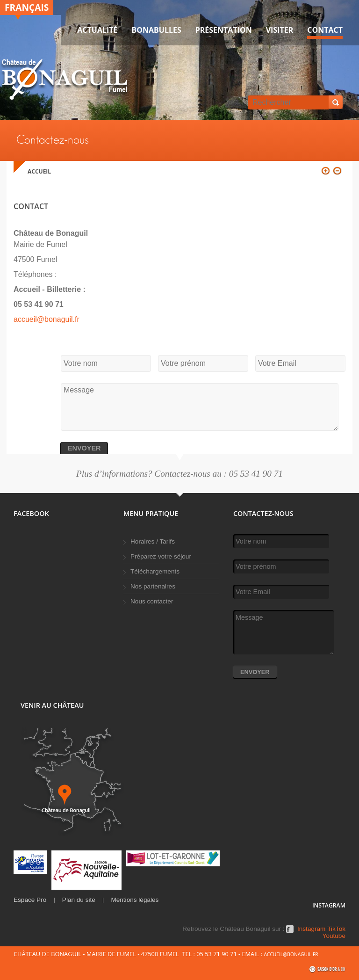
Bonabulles (157, 30)
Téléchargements (155, 571)
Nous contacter (152, 601)
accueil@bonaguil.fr (47, 319)
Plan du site (79, 900)
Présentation (224, 30)
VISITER (280, 30)
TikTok (336, 929)
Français (27, 7)
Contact (325, 30)
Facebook (290, 932)
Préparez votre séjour (161, 556)
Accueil (39, 171)
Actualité (97, 30)
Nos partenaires (153, 586)
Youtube (334, 936)
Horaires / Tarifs (153, 541)
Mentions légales (135, 900)
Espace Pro (30, 900)
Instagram (311, 929)
